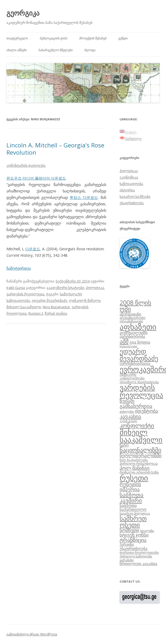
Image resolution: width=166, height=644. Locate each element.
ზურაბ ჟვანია (56, 313)
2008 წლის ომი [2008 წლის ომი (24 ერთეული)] (135, 306)
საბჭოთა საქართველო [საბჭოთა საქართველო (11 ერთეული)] (133, 507)
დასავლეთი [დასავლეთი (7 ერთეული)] (128, 346)
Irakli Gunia (16, 288)
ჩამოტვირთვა (19, 268)
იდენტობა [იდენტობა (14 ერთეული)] (146, 411)
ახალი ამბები (17, 50)
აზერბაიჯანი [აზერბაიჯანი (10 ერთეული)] (130, 314)
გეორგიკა (23, 13)
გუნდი (123, 38)
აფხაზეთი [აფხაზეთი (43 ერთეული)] (138, 327)
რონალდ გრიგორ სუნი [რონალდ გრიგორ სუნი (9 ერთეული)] (139, 472)
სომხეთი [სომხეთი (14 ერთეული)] (129, 530)
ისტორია (127, 190)
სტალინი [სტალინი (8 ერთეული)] (147, 531)
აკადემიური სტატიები (65, 288)
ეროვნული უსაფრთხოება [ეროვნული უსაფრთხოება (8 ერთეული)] (139, 382)
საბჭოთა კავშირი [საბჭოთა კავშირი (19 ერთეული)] (132, 498)
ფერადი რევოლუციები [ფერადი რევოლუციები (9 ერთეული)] (139, 552)
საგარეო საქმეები (135, 196)
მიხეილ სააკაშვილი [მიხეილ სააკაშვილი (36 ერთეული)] (141, 436)
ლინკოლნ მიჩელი (85, 300)
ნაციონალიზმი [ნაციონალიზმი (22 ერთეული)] (140, 450)
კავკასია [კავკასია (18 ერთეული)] (130, 416)
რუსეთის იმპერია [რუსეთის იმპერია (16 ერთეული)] (130, 487)
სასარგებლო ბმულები (56, 50)
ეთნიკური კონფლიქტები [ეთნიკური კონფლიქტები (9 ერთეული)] (132, 376)
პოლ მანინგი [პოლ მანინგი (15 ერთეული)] (134, 468)
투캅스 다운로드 (84, 197)
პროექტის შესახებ (93, 38)
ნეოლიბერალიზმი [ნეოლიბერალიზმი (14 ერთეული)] (141, 455)
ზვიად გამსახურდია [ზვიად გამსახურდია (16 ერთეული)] (136, 403)
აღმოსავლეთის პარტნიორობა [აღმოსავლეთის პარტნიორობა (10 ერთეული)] (134, 334)
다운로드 (33, 249)
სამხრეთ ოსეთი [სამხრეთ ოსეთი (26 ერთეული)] (133, 521)
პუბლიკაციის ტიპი (54, 38)
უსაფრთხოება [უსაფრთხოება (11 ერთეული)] (134, 548)
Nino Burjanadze (56, 307)
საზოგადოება (131, 184)
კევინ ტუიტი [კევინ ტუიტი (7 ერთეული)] (128, 421)
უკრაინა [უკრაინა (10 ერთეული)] (127, 544)
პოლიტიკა (95, 288)
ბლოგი (90, 50)
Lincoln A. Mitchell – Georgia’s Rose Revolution (55, 148)
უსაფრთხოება (132, 203)
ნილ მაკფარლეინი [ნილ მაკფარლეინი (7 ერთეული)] (134, 460)
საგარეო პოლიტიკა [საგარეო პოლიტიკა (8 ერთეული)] (135, 513)
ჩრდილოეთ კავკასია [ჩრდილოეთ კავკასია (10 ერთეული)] (138, 563)
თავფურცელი (17, 38)
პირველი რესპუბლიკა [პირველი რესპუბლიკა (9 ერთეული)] (139, 463)
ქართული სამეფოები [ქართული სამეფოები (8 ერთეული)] (136, 556)
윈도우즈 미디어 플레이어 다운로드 (36, 178)
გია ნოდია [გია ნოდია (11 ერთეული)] (140, 342)
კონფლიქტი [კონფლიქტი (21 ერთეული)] (137, 425)
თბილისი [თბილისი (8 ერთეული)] (127, 411)
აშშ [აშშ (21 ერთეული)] (124, 341)
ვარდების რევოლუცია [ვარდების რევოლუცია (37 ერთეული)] (141, 391)
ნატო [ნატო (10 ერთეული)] (124, 445)
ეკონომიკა (129, 177)
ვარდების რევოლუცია (25, 294)
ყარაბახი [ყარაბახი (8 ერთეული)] (127, 560)
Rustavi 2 (36, 313)
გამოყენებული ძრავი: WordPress (32, 634)
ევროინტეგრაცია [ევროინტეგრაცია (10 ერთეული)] (135, 363)
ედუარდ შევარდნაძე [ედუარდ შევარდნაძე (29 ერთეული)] (139, 354)
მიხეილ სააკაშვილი (24, 307)
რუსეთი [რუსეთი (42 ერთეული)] (134, 478)
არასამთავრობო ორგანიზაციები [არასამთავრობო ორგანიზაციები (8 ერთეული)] (132, 319)
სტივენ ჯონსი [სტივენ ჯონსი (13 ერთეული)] (134, 535)
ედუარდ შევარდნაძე (49, 300)
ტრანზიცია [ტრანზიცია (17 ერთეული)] (133, 540)
